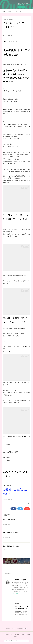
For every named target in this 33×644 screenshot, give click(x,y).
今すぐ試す (21, 7)
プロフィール (18, 11)
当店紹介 (10, 11)
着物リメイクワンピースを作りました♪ (13, 533)
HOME (3, 11)
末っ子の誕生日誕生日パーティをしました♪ (14, 519)
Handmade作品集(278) (7, 499)
